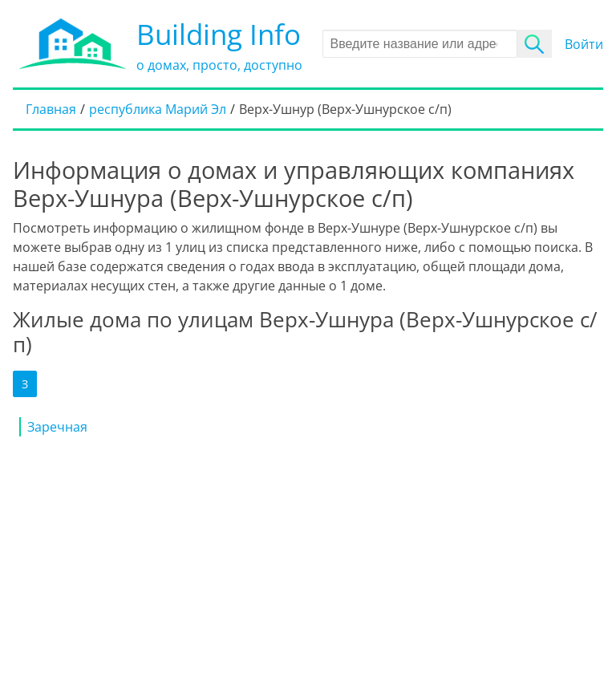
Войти (584, 44)
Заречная (57, 427)
